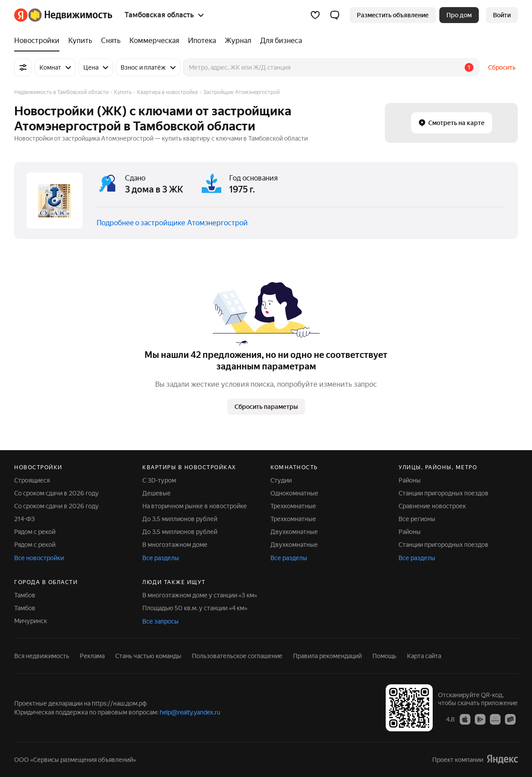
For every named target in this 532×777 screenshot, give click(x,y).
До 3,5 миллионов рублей (180, 519)
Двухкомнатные (294, 532)
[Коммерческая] (154, 41)
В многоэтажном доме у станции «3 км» (200, 595)
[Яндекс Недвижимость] (70, 15)
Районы (410, 480)
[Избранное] (315, 15)
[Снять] (111, 41)
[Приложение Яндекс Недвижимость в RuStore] (510, 719)
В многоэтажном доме (175, 545)
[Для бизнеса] (279, 41)
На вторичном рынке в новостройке (195, 506)
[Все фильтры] (23, 67)
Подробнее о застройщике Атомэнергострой (172, 223)
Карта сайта (424, 656)
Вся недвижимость (42, 656)
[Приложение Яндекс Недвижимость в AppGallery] (495, 719)
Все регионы (417, 519)
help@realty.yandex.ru (190, 712)
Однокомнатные (294, 493)
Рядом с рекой (35, 532)
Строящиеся (32, 480)
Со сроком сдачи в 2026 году (57, 493)
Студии (281, 480)
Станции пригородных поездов (444, 493)
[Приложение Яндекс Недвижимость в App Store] (465, 719)
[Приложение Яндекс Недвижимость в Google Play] (480, 719)
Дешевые (156, 493)
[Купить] (80, 41)
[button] (335, 15)
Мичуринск (31, 621)
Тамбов (25, 595)
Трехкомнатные (293, 506)
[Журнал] (238, 41)
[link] (502, 15)
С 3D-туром (159, 480)
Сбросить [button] (502, 67)
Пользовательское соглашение (237, 656)
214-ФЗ (24, 519)
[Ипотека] (202, 41)
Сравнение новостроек (432, 506)
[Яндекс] (21, 15)
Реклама (92, 656)
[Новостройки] (39, 41)
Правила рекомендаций (327, 656)
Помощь (384, 656)
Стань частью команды (148, 656)
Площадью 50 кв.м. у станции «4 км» (195, 608)
